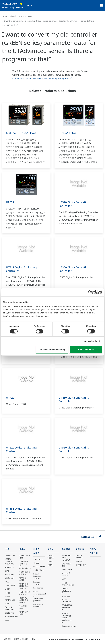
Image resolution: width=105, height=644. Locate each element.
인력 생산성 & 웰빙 (25, 557)
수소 (7, 582)
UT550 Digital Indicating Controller (74, 449)
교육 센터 (79, 561)
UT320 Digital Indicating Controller (74, 204)
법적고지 (7, 639)
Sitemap (35, 639)
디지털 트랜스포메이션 (68, 584)
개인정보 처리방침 (21, 639)
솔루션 (22, 549)
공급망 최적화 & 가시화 (25, 593)
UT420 (10, 398)
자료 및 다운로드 (51, 557)
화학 (7, 571)
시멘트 (8, 589)
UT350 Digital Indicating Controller (74, 269)
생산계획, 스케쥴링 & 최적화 (24, 600)
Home (5, 16)
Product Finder (79, 557)
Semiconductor (11, 617)
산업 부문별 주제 (66, 565)
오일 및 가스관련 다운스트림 (10, 561)
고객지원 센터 (81, 565)
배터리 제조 (10, 613)
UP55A (10, 202)
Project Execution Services (37, 576)
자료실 (13, 16)
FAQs (29, 16)
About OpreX (67, 570)
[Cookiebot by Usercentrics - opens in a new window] (90, 292)
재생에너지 (10, 578)
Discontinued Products (39, 605)
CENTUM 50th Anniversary (67, 606)
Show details (91, 341)
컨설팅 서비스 (39, 570)
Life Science (38, 588)
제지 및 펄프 (10, 600)
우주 (7, 620)
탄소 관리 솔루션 (23, 607)
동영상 (50, 565)
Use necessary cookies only (52, 350)
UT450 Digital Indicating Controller (74, 399)
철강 (7, 603)
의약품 (8, 593)
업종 (7, 549)
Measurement (39, 566)
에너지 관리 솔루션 (24, 613)
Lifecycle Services (37, 583)
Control (36, 563)
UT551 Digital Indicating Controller (21, 510)
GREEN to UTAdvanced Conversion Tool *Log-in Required (42, 79)
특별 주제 (66, 549)
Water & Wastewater (10, 608)
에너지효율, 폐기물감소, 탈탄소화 (24, 586)
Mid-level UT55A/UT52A (21, 133)
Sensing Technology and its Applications (67, 617)
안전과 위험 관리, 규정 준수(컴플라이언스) (25, 565)
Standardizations (69, 626)
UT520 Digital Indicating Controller (21, 449)
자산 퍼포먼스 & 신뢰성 (25, 573)
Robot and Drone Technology (66, 599)
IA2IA (64, 579)
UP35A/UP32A (67, 133)
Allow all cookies (86, 350)
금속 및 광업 (10, 585)
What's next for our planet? (66, 558)
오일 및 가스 (10, 555)
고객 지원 (80, 549)
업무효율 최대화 (23, 579)
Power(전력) (10, 574)
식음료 (8, 596)
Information (38, 559)
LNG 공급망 (10, 567)
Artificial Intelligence (66, 590)
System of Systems (66, 574)
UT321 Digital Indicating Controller (21, 269)
